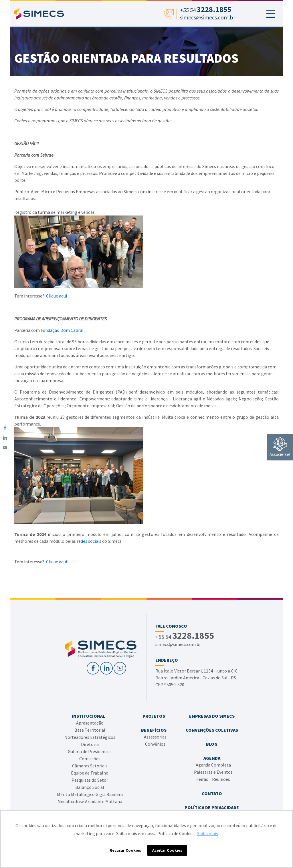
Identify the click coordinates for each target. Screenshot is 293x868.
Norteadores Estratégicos (90, 737)
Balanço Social (90, 787)
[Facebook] (5, 428)
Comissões (90, 759)
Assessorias (155, 737)
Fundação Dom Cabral (62, 330)
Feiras (202, 779)
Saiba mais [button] (208, 833)
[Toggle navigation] (271, 14)
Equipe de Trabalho (90, 773)
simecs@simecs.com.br (178, 644)
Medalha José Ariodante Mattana (90, 801)
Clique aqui (57, 296)
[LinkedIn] (5, 438)
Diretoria (90, 744)
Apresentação (90, 723)
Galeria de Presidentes (90, 751)
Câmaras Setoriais (90, 766)
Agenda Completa (213, 765)
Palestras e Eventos (213, 772)
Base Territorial (90, 730)
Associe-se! (280, 447)
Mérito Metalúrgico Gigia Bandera (90, 794)
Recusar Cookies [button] (125, 850)
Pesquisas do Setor (90, 780)
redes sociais (89, 541)
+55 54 (185, 636)
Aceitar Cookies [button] (167, 850)
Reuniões (221, 779)
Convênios (155, 744)
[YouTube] (5, 448)
